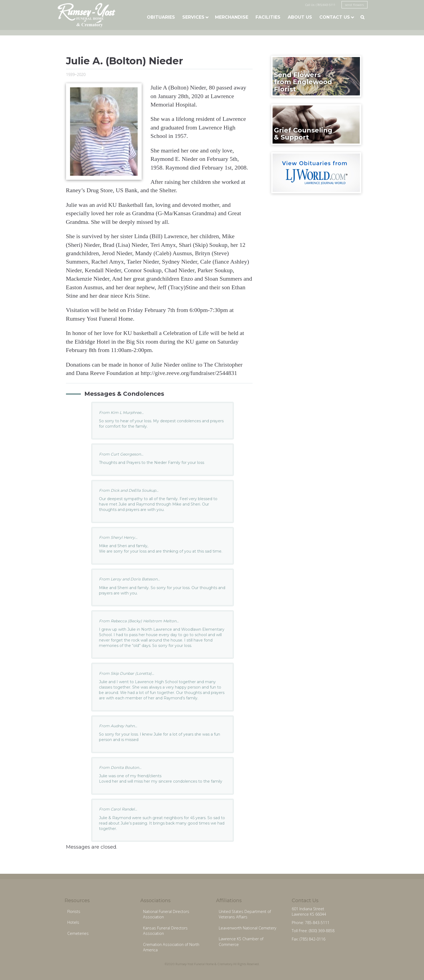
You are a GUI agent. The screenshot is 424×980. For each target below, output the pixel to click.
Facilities (268, 17)
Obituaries (161, 17)
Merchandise (232, 17)
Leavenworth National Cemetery (248, 928)
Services (193, 17)
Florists (74, 911)
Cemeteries (78, 933)
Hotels (73, 922)
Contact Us (335, 17)
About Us (300, 17)
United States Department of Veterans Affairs (245, 914)
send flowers (355, 5)
